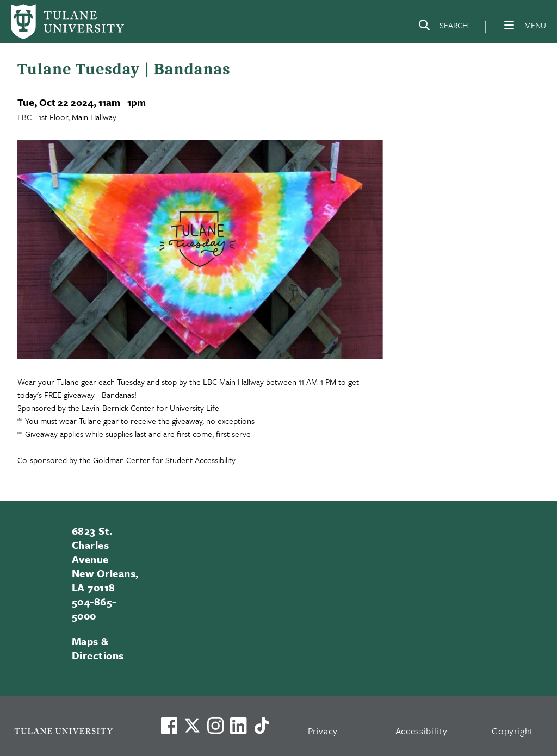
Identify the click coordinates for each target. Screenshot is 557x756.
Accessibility (422, 731)
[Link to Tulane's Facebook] (215, 726)
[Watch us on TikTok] (262, 726)
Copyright (513, 731)
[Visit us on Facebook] (169, 726)
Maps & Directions (98, 648)
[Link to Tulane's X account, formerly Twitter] (192, 726)
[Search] (443, 27)
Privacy (323, 731)
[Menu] (509, 25)
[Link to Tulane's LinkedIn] (238, 726)
